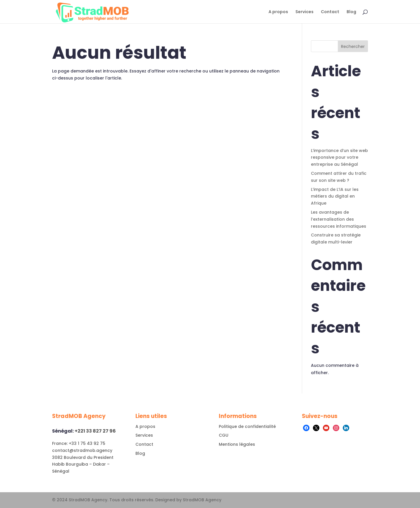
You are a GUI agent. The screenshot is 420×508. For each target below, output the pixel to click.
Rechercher (353, 46)
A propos (278, 12)
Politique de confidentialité (247, 426)
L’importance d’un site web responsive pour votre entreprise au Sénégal (339, 158)
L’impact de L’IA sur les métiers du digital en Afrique (335, 196)
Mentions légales (237, 444)
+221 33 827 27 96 (95, 431)
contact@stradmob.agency (82, 450)
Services (304, 12)
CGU (224, 435)
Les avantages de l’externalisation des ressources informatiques (339, 219)
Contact (330, 12)
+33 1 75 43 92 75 (86, 443)
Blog (351, 12)
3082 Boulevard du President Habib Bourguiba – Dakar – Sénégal (83, 464)
